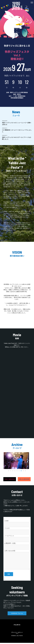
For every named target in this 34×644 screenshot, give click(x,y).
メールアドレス (17, 539)
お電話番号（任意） (17, 546)
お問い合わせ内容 (17, 560)
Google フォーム (17, 613)
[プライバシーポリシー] (17, 632)
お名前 (17, 523)
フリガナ (17, 531)
